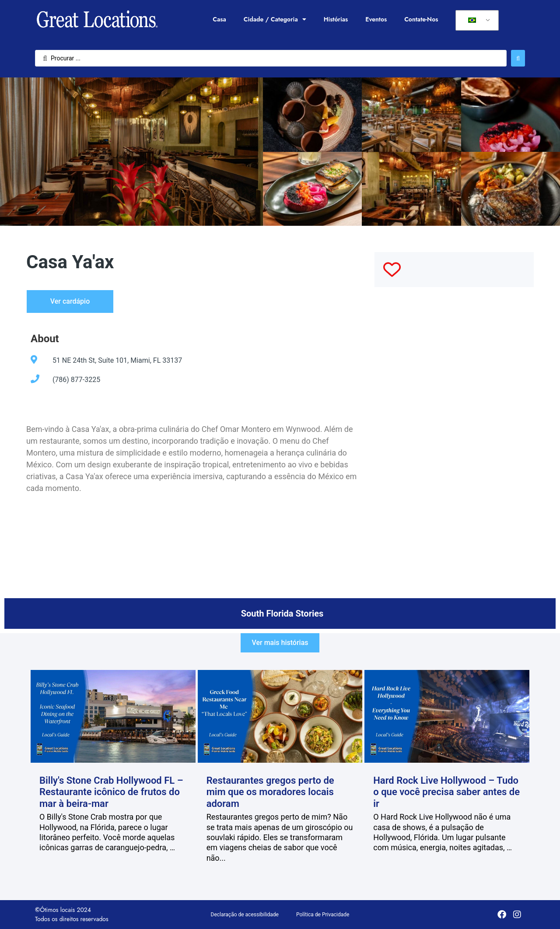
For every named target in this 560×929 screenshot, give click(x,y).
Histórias (336, 19)
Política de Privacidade (323, 915)
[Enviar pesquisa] (518, 58)
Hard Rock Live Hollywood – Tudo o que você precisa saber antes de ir (446, 792)
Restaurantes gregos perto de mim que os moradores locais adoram (270, 792)
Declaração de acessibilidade (245, 915)
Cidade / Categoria (275, 19)
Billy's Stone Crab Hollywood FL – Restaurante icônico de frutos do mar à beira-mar (111, 792)
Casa (219, 19)
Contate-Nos (421, 19)
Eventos (376, 19)
